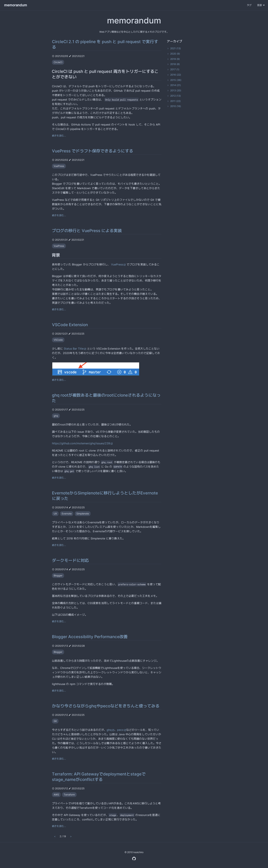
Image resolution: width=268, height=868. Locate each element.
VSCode (58, 340)
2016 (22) (176, 75)
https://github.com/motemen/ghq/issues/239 (82, 443)
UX (55, 514)
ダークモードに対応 (70, 560)
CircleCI (58, 62)
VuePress (59, 166)
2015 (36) (176, 80)
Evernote (67, 514)
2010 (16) (176, 106)
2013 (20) (176, 90)
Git (55, 721)
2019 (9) (175, 59)
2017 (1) (175, 69)
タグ (249, 5)
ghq (56, 416)
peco (122, 730)
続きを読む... (59, 136)
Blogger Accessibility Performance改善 (90, 637)
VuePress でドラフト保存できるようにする (93, 151)
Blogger (58, 575)
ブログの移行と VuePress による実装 (87, 231)
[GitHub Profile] (134, 858)
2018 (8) (175, 64)
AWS (56, 795)
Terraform (69, 795)
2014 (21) (176, 85)
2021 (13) (176, 48)
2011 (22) (175, 101)
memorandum (16, 5)
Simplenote (83, 514)
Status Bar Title (75, 349)
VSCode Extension (70, 325)
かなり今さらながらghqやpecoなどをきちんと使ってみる (106, 706)
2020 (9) (175, 54)
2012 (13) (176, 96)
